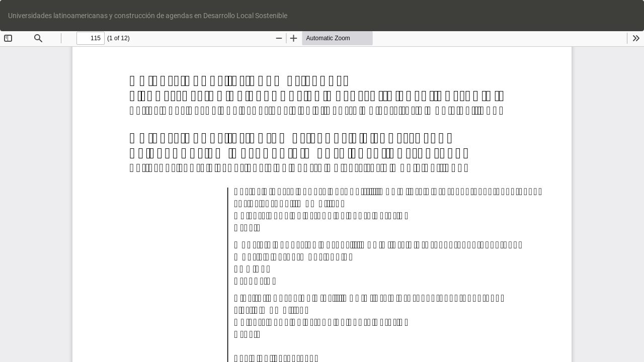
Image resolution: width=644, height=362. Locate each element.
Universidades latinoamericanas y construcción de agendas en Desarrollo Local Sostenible (148, 16)
